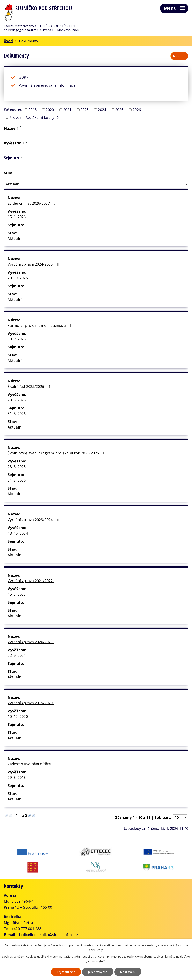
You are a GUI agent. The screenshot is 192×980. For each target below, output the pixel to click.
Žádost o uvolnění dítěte (29, 764)
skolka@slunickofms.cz (58, 935)
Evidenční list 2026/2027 (32, 203)
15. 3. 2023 (17, 594)
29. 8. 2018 (17, 777)
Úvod (8, 41)
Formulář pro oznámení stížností (40, 325)
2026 (137, 110)
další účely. (96, 950)
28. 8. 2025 (17, 400)
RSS (179, 56)
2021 (67, 110)
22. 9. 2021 (17, 655)
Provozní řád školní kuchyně (34, 117)
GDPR (23, 77)
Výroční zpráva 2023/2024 (34, 520)
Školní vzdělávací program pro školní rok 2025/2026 (57, 453)
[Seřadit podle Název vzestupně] (21, 126)
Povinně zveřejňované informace (47, 85)
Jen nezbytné (98, 972)
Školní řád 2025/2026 (30, 386)
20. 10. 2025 (18, 278)
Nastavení (128, 972)
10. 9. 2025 (17, 339)
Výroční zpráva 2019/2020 (34, 703)
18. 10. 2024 (18, 533)
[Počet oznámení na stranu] (180, 817)
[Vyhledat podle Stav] (96, 184)
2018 (32, 110)
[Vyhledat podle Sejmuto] (96, 168)
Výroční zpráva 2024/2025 (34, 264)
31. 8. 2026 (17, 414)
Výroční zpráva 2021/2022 (34, 581)
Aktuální (15, 238)
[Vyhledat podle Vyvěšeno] (96, 152)
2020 (50, 110)
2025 (119, 110)
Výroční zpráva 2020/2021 (34, 642)
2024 (102, 110)
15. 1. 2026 (17, 217)
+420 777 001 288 (26, 929)
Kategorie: (13, 109)
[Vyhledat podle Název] (96, 136)
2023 (84, 110)
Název (11, 128)
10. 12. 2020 (18, 716)
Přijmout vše (66, 972)
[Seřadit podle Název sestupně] (21, 128)
